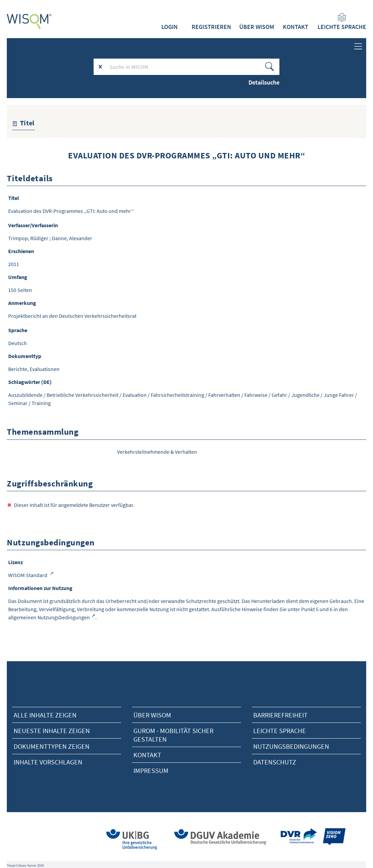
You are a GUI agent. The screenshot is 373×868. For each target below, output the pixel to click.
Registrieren (211, 27)
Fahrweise (256, 395)
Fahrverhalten (224, 395)
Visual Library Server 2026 (25, 865)
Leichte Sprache (342, 22)
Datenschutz (275, 762)
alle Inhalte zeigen (45, 715)
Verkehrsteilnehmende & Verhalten (157, 452)
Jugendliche (305, 395)
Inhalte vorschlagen (48, 762)
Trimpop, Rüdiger (28, 238)
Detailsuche (264, 82)
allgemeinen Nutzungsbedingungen (49, 617)
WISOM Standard (28, 575)
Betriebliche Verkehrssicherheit (83, 395)
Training (41, 403)
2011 (14, 264)
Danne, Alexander (72, 238)
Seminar (18, 403)
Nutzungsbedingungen (291, 746)
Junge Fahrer (339, 395)
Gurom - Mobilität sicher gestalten (173, 735)
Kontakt (296, 27)
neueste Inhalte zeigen (52, 731)
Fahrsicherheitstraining (177, 395)
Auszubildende (25, 395)
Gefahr (279, 395)
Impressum (151, 770)
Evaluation (135, 395)
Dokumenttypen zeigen (52, 746)
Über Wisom (152, 715)
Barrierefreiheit (280, 715)
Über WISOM (257, 27)
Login (169, 27)
